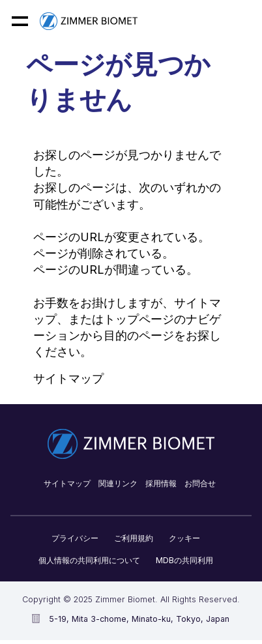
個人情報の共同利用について (89, 560)
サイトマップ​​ (67, 483)
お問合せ (200, 483)
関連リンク (118, 483)
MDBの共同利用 (184, 560)
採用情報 (161, 483)
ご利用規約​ (134, 538)
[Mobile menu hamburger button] (20, 21)
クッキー (184, 538)
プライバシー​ (75, 538)
